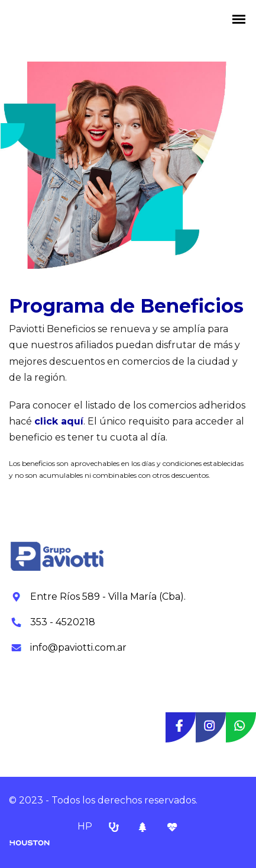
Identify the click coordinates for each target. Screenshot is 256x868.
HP (86, 826)
